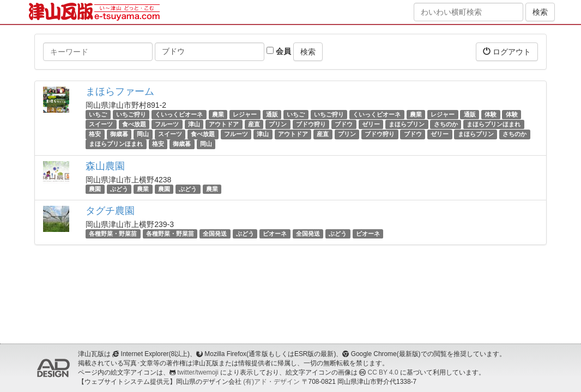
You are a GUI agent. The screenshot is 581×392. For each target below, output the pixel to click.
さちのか (446, 124)
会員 (279, 51)
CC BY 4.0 (383, 372)
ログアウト (507, 51)
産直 (254, 124)
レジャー (245, 114)
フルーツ (167, 124)
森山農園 (105, 166)
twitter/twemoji (198, 372)
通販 (272, 114)
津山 (194, 124)
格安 (95, 134)
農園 (95, 189)
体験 (491, 114)
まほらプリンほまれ (494, 124)
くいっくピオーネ (179, 114)
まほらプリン (407, 124)
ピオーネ (275, 234)
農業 (218, 114)
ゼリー (371, 124)
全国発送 (215, 234)
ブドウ (344, 124)
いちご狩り (131, 114)
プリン (278, 124)
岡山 (143, 134)
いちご (98, 114)
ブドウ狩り (311, 124)
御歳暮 (119, 134)
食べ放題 (134, 124)
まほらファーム (120, 91)
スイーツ (101, 124)
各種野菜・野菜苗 (113, 234)
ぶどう (119, 189)
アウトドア (224, 124)
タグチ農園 (110, 211)
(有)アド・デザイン (271, 382)
